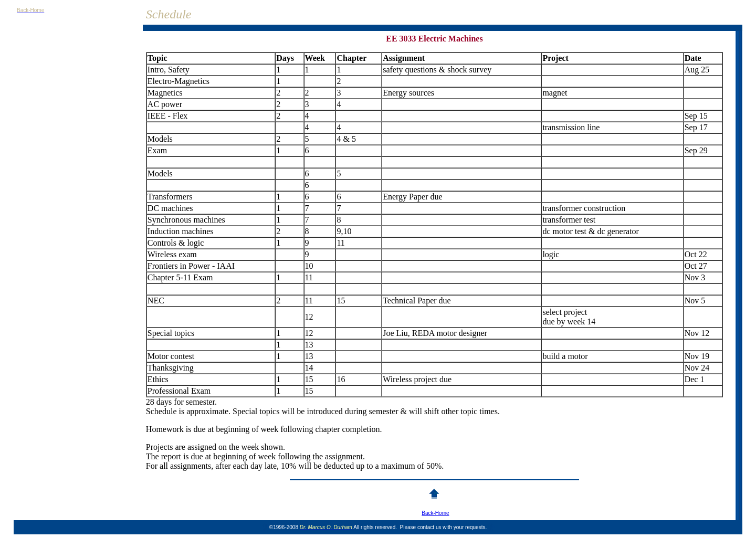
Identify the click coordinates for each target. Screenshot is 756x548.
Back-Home (435, 513)
